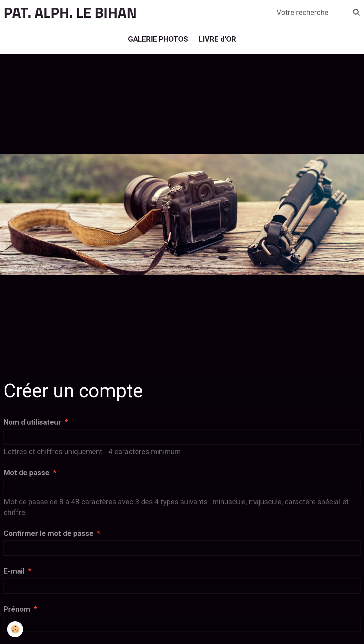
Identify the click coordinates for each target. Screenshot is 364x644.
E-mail (14, 571)
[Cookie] (15, 629)
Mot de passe (26, 473)
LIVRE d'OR (217, 39)
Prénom (17, 609)
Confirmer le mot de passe (49, 533)
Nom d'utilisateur (32, 422)
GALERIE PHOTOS (158, 39)
